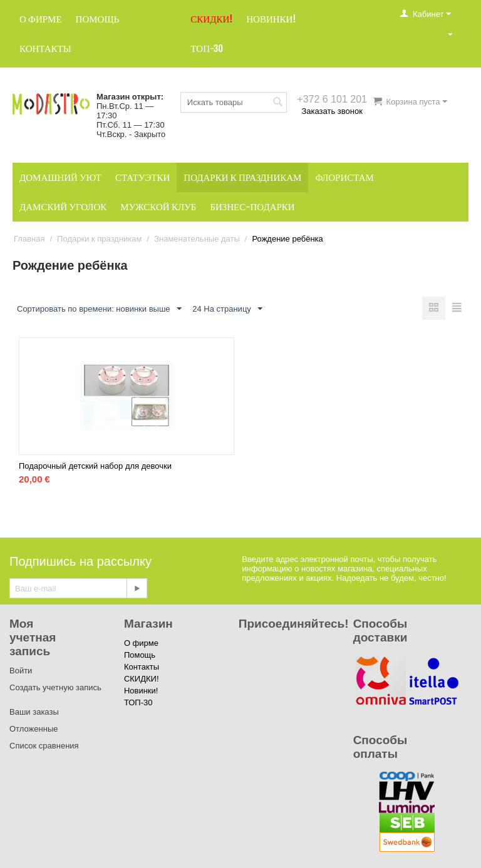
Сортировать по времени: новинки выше (99, 309)
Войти (21, 671)
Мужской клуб (158, 207)
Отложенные (34, 729)
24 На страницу (227, 309)
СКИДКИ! (211, 19)
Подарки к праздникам (242, 177)
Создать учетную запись (55, 687)
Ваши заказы (34, 712)
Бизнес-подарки (252, 207)
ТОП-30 (207, 49)
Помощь (98, 19)
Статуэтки (142, 177)
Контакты (45, 49)
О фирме (41, 19)
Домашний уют (60, 177)
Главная (29, 239)
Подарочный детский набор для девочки (95, 466)
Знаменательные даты (197, 239)
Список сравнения (44, 746)
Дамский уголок (63, 207)
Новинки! (271, 19)
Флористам (344, 177)
